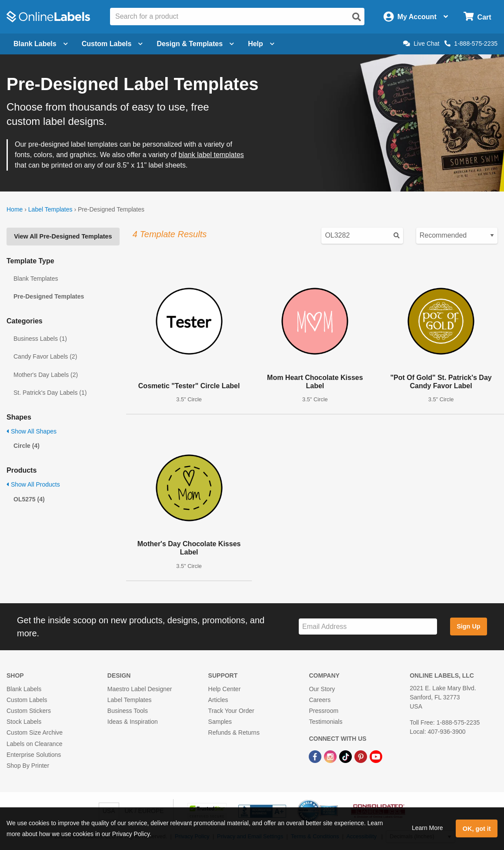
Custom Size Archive (35, 732)
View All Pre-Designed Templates (63, 236)
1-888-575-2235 (471, 44)
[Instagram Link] (331, 756)
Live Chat (421, 44)
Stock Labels (24, 722)
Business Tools (128, 711)
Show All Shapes (32, 431)
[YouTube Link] (376, 756)
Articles (218, 700)
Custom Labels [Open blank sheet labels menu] (112, 44)
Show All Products (33, 484)
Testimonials (325, 722)
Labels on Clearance (34, 744)
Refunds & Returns (234, 732)
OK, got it (477, 829)
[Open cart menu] (477, 17)
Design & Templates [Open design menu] (195, 44)
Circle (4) (27, 446)
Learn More (427, 828)
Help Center (225, 689)
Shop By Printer (28, 766)
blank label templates (211, 155)
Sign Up (468, 626)
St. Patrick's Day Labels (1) (50, 393)
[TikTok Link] (346, 756)
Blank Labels (24, 689)
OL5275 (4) (29, 499)
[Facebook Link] (316, 756)
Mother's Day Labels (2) (46, 375)
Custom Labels (27, 700)
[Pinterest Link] (362, 756)
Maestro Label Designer (140, 689)
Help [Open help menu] (261, 44)
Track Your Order (231, 711)
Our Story (322, 689)
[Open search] (357, 17)
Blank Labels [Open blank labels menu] (41, 44)
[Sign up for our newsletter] (368, 627)
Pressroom (324, 711)
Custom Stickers (29, 711)
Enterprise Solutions (34, 755)
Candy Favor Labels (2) (45, 356)
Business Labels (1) (40, 339)
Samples (220, 722)
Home (15, 209)
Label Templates (50, 209)
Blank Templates (36, 279)
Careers (320, 700)
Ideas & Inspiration (133, 722)
